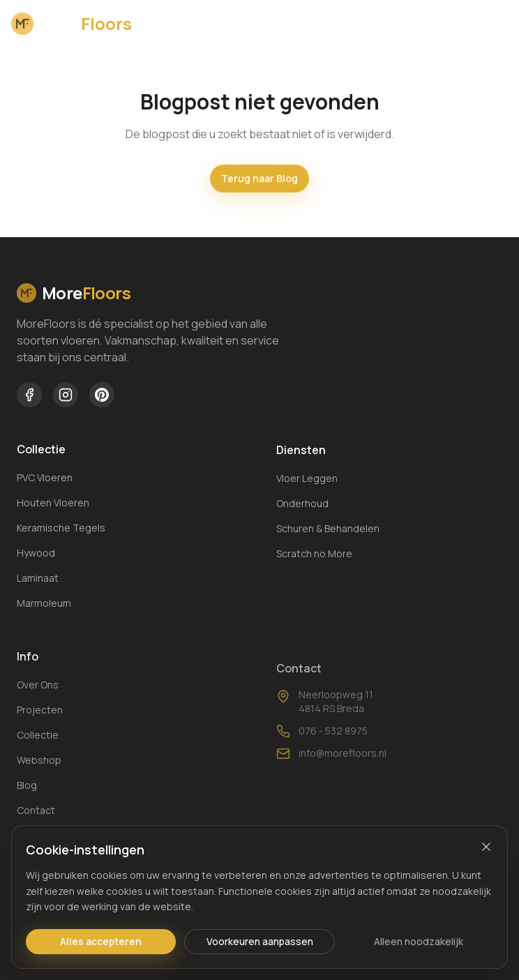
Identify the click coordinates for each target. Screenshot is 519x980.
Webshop (39, 774)
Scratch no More (314, 557)
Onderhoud (302, 507)
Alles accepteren (101, 941)
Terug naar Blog (259, 178)
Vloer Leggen (307, 482)
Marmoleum (44, 604)
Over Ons (38, 699)
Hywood (36, 553)
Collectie (38, 749)
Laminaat (38, 579)
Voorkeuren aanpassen (260, 941)
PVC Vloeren (45, 478)
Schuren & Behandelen (328, 532)
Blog (27, 799)
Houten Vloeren (53, 503)
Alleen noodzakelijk (419, 941)
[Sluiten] (486, 847)
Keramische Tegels (61, 528)
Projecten (40, 724)
